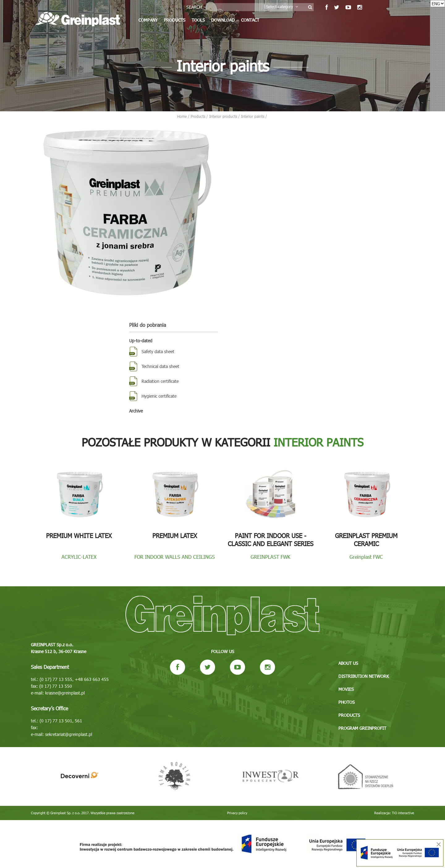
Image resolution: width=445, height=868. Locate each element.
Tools (198, 20)
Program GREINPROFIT (362, 728)
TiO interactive (403, 813)
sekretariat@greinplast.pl (69, 734)
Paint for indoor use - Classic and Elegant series (271, 539)
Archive (136, 411)
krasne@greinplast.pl (65, 693)
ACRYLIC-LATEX (79, 557)
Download (223, 20)
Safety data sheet (158, 351)
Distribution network (364, 676)
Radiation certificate (160, 381)
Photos (347, 702)
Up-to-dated (141, 341)
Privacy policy (237, 813)
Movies (346, 689)
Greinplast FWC (366, 557)
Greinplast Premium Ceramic (366, 539)
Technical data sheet (160, 366)
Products (175, 20)
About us (348, 663)
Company (148, 20)
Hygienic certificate (159, 396)
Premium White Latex (79, 535)
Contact (250, 20)
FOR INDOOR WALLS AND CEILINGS (175, 557)
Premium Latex (175, 535)
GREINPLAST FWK (270, 557)
